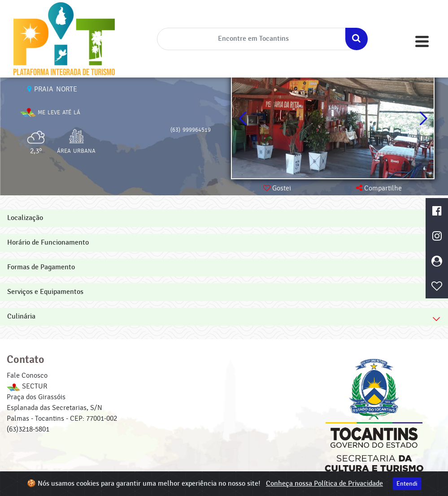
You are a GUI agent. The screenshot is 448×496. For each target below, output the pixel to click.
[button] (423, 119)
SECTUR (27, 386)
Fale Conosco (27, 375)
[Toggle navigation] (422, 41)
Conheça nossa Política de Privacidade (324, 484)
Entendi (407, 484)
